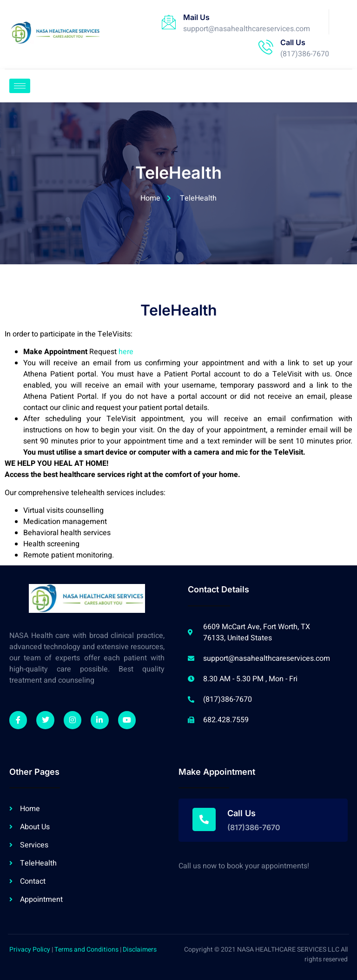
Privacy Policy (30, 950)
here (126, 352)
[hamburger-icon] (20, 86)
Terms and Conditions (86, 950)
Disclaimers (140, 950)
